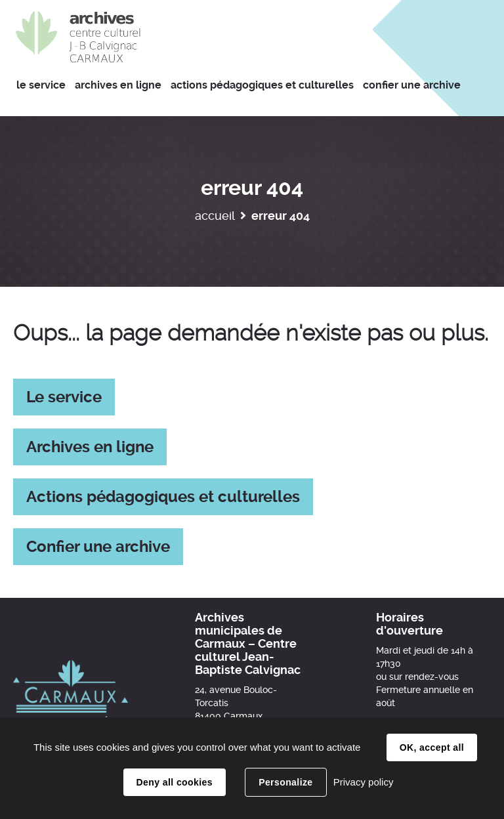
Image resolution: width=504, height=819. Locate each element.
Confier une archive (98, 547)
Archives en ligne (90, 447)
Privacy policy (364, 782)
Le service (64, 397)
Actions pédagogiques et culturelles (163, 497)
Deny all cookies (175, 782)
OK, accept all (432, 747)
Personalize (285, 782)
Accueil (215, 216)
